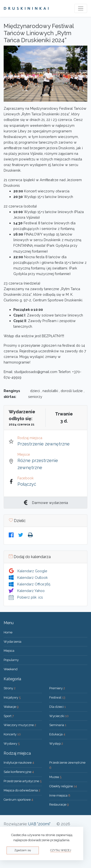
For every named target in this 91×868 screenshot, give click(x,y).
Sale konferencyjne (19, 772)
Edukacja (57, 734)
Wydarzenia (12, 642)
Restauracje (59, 804)
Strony (10, 688)
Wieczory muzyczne (20, 725)
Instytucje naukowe (19, 763)
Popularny (11, 660)
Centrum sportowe (18, 800)
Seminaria (58, 725)
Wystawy (12, 744)
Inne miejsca (60, 795)
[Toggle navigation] (81, 8)
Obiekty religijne (63, 786)
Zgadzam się (23, 850)
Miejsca (9, 651)
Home (8, 632)
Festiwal (57, 697)
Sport (9, 716)
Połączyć (27, 484)
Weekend (11, 669)
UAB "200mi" (39, 824)
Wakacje (11, 707)
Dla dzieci (58, 707)
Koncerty (12, 734)
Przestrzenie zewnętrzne (44, 444)
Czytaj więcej (61, 850)
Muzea (55, 777)
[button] (10, 74)
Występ (56, 744)
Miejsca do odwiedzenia (22, 790)
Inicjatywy (12, 697)
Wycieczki (59, 716)
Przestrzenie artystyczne (23, 781)
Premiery (57, 688)
